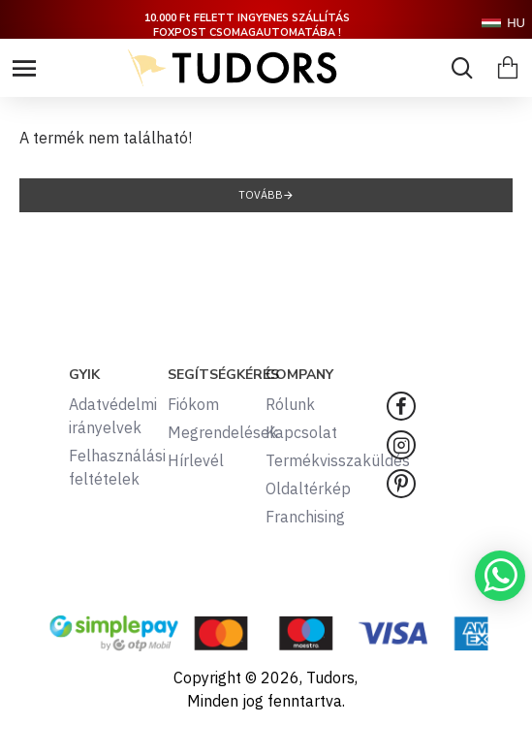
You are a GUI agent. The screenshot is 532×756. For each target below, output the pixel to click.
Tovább (261, 195)
